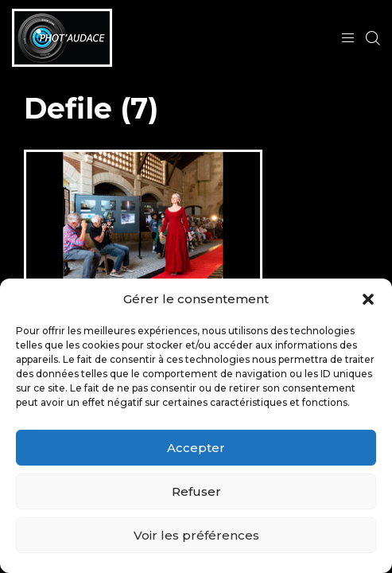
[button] (368, 299)
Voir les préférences (196, 535)
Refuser (196, 491)
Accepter (196, 448)
